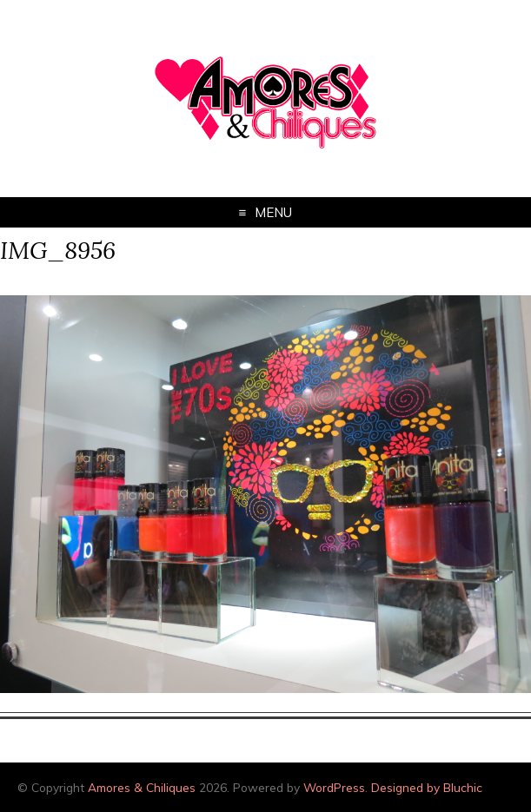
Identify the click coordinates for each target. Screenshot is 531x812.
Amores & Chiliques (142, 787)
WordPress (334, 787)
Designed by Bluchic (427, 787)
